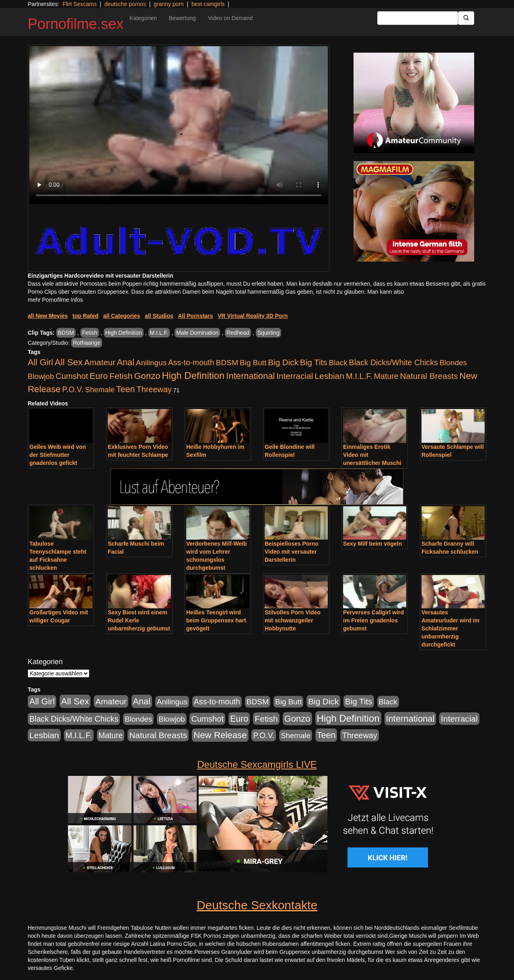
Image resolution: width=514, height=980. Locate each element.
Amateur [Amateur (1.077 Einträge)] (100, 362)
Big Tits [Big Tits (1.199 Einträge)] (314, 362)
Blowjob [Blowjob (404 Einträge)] (41, 376)
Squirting (268, 333)
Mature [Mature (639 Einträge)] (386, 376)
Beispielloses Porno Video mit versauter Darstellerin (292, 552)
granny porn (169, 4)
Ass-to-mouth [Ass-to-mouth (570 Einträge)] (191, 363)
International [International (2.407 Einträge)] (250, 376)
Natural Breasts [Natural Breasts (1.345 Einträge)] (429, 376)
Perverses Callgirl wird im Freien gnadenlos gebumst (373, 620)
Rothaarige (87, 343)
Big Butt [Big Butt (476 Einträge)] (253, 363)
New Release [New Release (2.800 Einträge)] (220, 735)
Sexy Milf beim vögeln (372, 544)
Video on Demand (230, 18)
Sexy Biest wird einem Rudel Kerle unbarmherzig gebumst (139, 620)
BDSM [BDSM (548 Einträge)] (227, 363)
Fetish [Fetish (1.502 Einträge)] (121, 376)
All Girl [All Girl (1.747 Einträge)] (40, 362)
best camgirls (208, 4)
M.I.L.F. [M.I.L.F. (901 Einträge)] (359, 376)
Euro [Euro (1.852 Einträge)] (99, 376)
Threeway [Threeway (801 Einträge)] (154, 389)
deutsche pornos (125, 4)
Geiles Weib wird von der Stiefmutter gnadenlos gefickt (58, 455)
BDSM (66, 333)
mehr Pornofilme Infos (55, 300)
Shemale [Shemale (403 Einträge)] (100, 390)
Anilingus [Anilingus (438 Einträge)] (151, 363)
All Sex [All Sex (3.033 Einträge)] (69, 362)
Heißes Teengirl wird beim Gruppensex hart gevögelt (216, 620)
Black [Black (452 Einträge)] (338, 363)
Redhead (238, 333)
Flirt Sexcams (79, 4)
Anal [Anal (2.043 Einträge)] (126, 362)
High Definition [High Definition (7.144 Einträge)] (193, 375)
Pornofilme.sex (76, 24)
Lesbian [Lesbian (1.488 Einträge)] (329, 376)
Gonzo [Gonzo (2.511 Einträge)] (147, 376)
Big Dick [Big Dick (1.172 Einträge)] (283, 362)
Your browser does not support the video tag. (179, 125)
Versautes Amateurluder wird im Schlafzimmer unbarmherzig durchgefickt (450, 628)
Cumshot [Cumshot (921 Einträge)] (72, 376)
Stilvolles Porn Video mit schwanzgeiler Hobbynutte (293, 620)
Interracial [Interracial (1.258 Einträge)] (295, 376)
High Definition (124, 333)
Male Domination (197, 333)
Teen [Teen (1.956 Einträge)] (126, 389)
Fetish (90, 333)
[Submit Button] (466, 18)
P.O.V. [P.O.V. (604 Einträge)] (73, 389)
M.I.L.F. (159, 333)
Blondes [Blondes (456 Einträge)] (453, 363)
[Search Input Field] (418, 18)
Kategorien (143, 18)
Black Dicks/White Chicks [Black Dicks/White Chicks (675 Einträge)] (394, 362)
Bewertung (182, 18)
